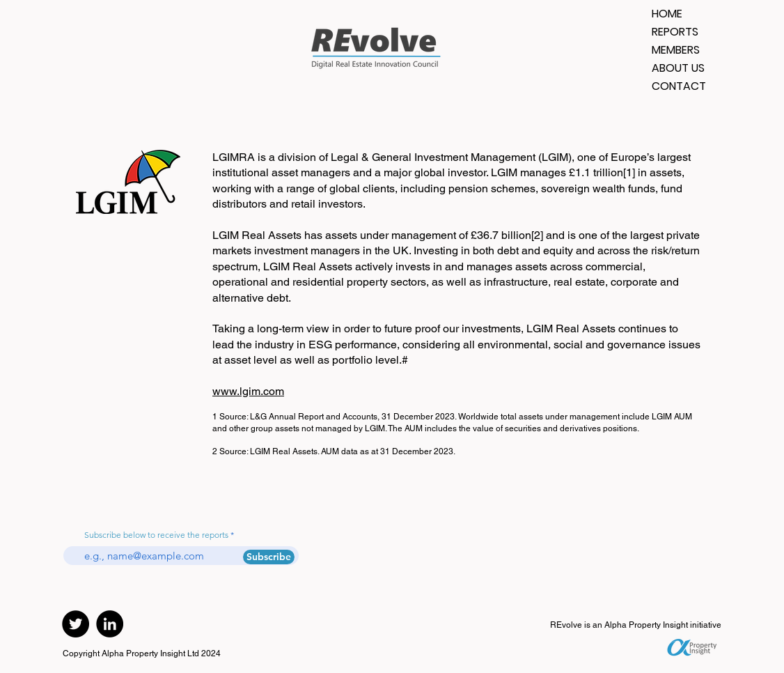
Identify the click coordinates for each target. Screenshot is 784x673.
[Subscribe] (269, 557)
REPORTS (675, 32)
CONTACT (679, 86)
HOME (667, 14)
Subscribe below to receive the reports (156, 535)
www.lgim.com (248, 391)
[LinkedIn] (110, 624)
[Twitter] (76, 624)
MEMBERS (676, 50)
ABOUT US (678, 68)
